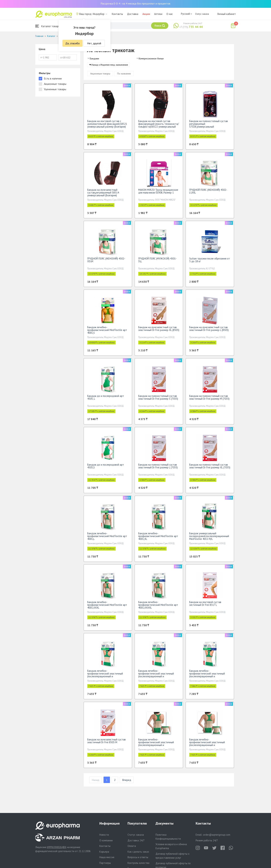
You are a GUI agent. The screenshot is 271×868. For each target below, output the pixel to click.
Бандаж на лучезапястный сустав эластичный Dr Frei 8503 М (106, 743)
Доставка (133, 14)
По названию (124, 75)
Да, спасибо (73, 43)
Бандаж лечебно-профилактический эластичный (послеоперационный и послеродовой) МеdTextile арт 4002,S (207, 678)
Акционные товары (100, 75)
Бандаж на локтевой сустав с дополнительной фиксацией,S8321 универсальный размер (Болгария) (107, 126)
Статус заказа (202, 14)
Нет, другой (94, 43)
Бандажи (94, 59)
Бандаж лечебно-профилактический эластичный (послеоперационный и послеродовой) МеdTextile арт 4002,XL (156, 747)
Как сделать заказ (138, 852)
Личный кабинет (226, 14)
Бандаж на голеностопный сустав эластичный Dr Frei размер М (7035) (209, 399)
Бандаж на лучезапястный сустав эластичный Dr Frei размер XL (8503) (159, 330)
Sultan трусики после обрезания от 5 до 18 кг (210, 262)
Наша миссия (107, 857)
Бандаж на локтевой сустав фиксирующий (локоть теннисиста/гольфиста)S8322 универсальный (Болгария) (158, 127)
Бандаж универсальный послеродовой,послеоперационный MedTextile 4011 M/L (209, 538)
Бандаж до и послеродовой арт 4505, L (106, 399)
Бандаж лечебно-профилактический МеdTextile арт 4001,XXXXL (158, 607)
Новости (104, 835)
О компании (106, 840)
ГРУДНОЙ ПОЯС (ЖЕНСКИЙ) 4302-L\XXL (208, 193)
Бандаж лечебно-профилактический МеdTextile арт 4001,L (107, 538)
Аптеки (158, 14)
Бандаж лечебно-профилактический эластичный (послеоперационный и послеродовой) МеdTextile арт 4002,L (105, 678)
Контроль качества (138, 863)
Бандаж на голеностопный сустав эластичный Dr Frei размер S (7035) (158, 399)
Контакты (117, 14)
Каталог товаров (48, 26)
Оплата (132, 846)
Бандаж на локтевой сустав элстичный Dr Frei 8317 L (205, 605)
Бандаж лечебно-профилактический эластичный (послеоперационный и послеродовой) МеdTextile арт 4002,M (156, 678)
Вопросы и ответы (138, 857)
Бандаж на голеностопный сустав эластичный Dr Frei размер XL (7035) (210, 468)
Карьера (104, 852)
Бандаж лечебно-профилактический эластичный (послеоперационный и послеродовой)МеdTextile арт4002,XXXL (207, 747)
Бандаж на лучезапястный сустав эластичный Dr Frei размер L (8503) (209, 330)
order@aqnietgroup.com (217, 835)
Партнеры (105, 863)
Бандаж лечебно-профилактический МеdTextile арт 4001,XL (158, 538)
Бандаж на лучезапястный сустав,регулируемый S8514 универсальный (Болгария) (103, 194)
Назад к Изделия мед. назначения (110, 66)
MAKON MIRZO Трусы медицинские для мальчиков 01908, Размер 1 (158, 193)
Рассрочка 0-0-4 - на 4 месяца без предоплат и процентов (135, 3)
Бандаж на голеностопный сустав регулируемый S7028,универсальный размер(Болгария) (209, 127)
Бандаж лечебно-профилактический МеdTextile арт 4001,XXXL (107, 607)
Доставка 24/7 (136, 840)
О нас (170, 14)
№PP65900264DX (57, 847)
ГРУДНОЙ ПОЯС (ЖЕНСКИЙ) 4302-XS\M (106, 262)
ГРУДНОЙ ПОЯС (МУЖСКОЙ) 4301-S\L (157, 262)
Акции (146, 14)
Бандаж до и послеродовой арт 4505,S (106, 468)
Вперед (127, 782)
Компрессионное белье (151, 59)
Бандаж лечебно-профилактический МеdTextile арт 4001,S (107, 332)
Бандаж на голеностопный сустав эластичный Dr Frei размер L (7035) (158, 468)
